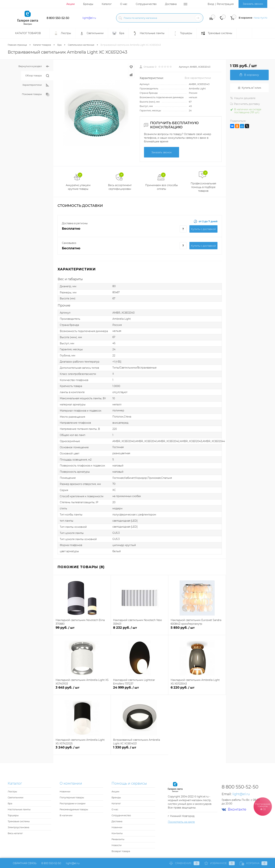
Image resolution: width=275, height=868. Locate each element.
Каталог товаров (28, 33)
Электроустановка (19, 827)
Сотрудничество (146, 4)
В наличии (66, 815)
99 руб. (82, 630)
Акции (71, 4)
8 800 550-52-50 (58, 18)
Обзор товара (37, 76)
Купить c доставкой (203, 229)
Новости (117, 845)
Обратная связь (22, 863)
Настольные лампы (19, 809)
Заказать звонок (253, 4)
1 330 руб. (140, 749)
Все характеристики (198, 78)
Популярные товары (72, 797)
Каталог (107, 4)
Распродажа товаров (263, 806)
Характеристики (36, 85)
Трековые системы (19, 821)
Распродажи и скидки (73, 803)
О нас (124, 4)
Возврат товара (121, 851)
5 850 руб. (197, 630)
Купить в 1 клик (249, 88)
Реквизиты (118, 839)
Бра (10, 803)
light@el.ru (89, 18)
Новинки (65, 791)
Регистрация (225, 4)
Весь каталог (15, 833)
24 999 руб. (140, 690)
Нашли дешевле (243, 98)
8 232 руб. (140, 630)
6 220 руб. (197, 690)
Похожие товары (36, 94)
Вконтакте (234, 809)
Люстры (12, 791)
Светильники (16, 797)
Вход (211, 4)
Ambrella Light (197, 88)
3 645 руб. (82, 690)
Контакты (117, 833)
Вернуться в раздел (34, 66)
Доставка (171, 4)
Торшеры (13, 815)
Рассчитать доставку (245, 104)
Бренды (88, 4)
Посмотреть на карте (181, 822)
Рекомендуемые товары (74, 809)
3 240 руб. (82, 749)
